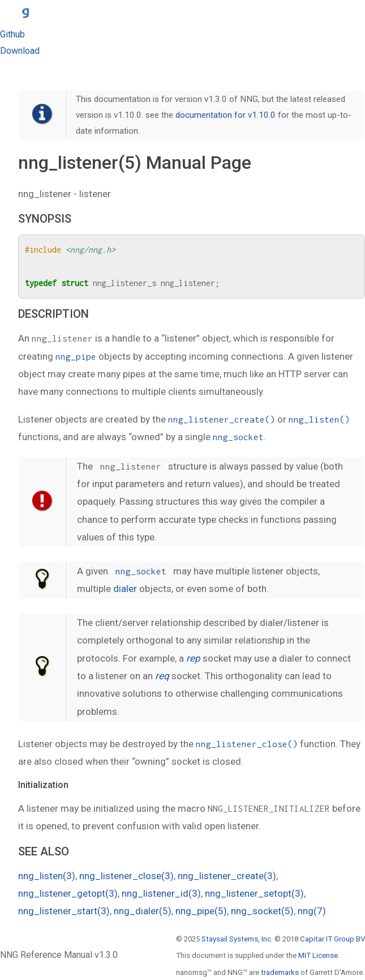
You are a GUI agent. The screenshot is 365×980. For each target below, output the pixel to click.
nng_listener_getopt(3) (68, 893)
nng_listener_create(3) (227, 876)
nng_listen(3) (47, 876)
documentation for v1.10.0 (226, 115)
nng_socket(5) (262, 911)
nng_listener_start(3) (64, 911)
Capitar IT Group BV (332, 939)
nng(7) (312, 911)
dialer (125, 589)
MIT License (318, 955)
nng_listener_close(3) (126, 876)
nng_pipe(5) (201, 911)
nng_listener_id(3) (161, 893)
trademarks (280, 972)
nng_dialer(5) (143, 911)
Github (12, 34)
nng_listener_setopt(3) (254, 893)
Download (20, 51)
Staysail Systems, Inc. (237, 939)
